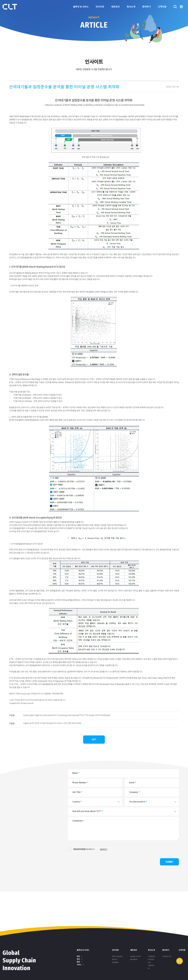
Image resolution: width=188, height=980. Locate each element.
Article (115, 959)
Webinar (115, 962)
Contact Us (167, 956)
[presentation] (135, 849)
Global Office (135, 956)
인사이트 (100, 7)
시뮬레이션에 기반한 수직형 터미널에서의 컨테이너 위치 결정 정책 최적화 (52, 723)
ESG (149, 962)
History (151, 959)
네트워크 (115, 7)
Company (152, 956)
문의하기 (147, 7)
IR (149, 968)
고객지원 (162, 7)
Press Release (118, 956)
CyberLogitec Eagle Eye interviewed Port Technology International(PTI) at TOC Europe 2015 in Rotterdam (67, 715)
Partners (134, 959)
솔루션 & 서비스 (81, 7)
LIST (94, 739)
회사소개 (131, 7)
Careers (151, 965)
